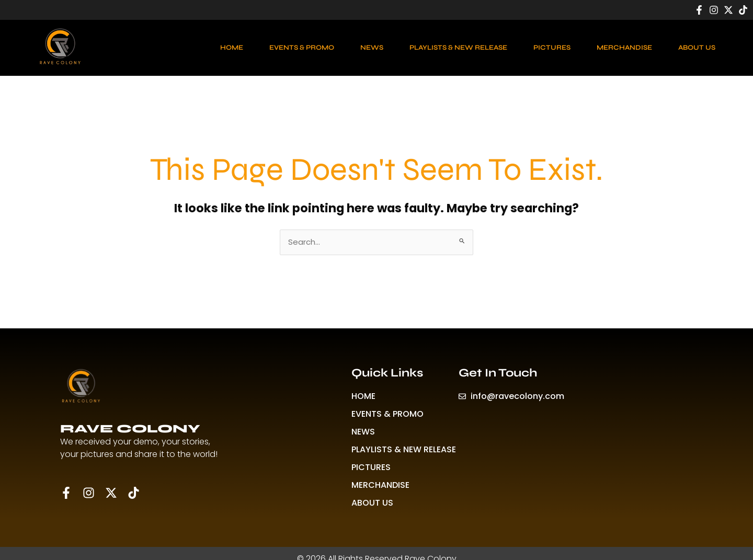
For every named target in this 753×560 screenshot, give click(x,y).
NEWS (372, 48)
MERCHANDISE (624, 48)
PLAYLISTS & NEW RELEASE (458, 48)
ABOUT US (697, 48)
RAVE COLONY (130, 429)
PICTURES (552, 48)
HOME (232, 48)
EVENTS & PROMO (302, 48)
